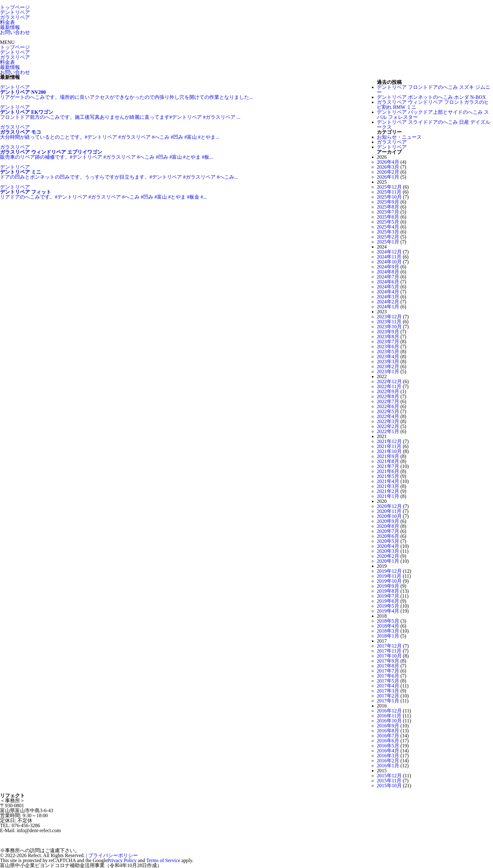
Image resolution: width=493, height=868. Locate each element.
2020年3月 (388, 551)
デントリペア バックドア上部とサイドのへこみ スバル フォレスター (433, 115)
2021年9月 (388, 456)
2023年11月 (389, 322)
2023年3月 (388, 362)
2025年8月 (388, 207)
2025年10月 (389, 197)
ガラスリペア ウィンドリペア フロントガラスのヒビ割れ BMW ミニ (433, 105)
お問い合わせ (15, 32)
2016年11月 (389, 716)
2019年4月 (388, 611)
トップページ (15, 7)
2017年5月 (388, 681)
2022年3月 (388, 421)
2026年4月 (388, 162)
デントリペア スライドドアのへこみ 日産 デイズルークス (434, 125)
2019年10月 (389, 581)
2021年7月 (388, 466)
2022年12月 (389, 381)
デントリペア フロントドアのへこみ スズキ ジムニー (434, 90)
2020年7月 (388, 531)
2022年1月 (388, 431)
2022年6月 (388, 406)
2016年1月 (388, 766)
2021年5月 (388, 476)
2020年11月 (389, 511)
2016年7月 (388, 736)
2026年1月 (388, 177)
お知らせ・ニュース (399, 137)
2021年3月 (388, 486)
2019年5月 (388, 606)
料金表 (7, 22)
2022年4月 (388, 416)
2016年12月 (389, 711)
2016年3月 (388, 756)
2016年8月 (388, 731)
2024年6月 (388, 282)
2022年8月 (388, 396)
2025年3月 (388, 232)
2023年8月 (388, 337)
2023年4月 (388, 357)
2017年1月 (388, 701)
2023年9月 (388, 332)
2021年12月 (389, 441)
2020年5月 (388, 541)
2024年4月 (388, 292)
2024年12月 (389, 252)
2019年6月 (388, 601)
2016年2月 (388, 761)
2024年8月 (388, 272)
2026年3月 (388, 167)
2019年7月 (388, 596)
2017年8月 (388, 666)
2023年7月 (388, 342)
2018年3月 (388, 631)
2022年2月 (388, 426)
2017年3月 (388, 691)
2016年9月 (388, 726)
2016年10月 (389, 721)
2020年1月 (388, 561)
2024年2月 (388, 302)
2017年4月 (388, 686)
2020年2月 (388, 556)
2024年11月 (389, 257)
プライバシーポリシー (113, 855)
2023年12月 (389, 317)
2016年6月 (388, 741)
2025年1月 (388, 242)
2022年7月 (388, 401)
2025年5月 (388, 222)
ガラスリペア (15, 17)
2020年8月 (388, 526)
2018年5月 (388, 621)
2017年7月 (388, 671)
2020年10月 (389, 516)
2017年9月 (388, 661)
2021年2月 (388, 491)
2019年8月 (388, 591)
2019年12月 (389, 571)
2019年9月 (388, 586)
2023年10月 (389, 327)
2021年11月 (389, 446)
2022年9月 (388, 391)
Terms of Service (163, 860)
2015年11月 (389, 781)
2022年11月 (389, 386)
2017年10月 (389, 656)
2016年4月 (388, 751)
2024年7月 (388, 277)
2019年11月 (389, 576)
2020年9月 (388, 521)
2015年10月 (389, 786)
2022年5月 (388, 411)
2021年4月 (388, 481)
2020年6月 (388, 536)
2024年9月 (388, 267)
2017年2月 (388, 696)
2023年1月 (388, 371)
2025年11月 (389, 192)
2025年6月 (388, 217)
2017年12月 (389, 646)
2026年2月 (388, 172)
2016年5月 (388, 746)
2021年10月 (389, 451)
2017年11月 (389, 651)
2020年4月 (388, 546)
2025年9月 (388, 202)
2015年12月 (389, 776)
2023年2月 (388, 366)
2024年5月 (388, 287)
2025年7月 (388, 212)
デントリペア (15, 12)
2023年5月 (388, 352)
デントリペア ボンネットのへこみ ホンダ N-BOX (431, 97)
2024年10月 (389, 262)
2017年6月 (388, 676)
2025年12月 (389, 187)
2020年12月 (389, 506)
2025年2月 (388, 237)
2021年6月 (388, 471)
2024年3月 (388, 297)
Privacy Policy (122, 860)
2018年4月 (388, 626)
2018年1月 (388, 636)
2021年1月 (388, 496)
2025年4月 (388, 227)
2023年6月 (388, 347)
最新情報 (10, 27)
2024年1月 (388, 307)
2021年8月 (388, 461)
